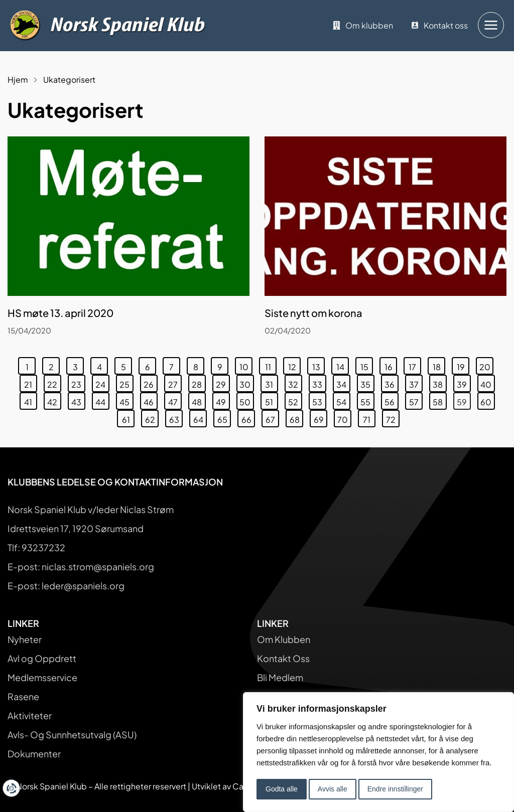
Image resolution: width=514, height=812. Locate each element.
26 (150, 382)
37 (416, 382)
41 (30, 400)
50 (246, 400)
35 (367, 382)
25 (126, 382)
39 (464, 382)
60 (487, 400)
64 (200, 417)
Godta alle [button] (282, 789)
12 (294, 365)
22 (54, 382)
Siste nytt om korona (313, 313)
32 (295, 382)
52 (295, 400)
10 (246, 365)
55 (367, 400)
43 (78, 400)
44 (102, 400)
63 (176, 417)
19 (463, 365)
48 (199, 400)
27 (175, 382)
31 (271, 382)
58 (439, 400)
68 (296, 417)
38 (439, 382)
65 (224, 417)
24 (102, 382)
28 (199, 382)
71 (369, 417)
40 (487, 382)
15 (367, 365)
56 (391, 400)
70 (344, 417)
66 (248, 417)
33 (319, 382)
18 (439, 365)
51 (271, 400)
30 (246, 382)
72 (393, 417)
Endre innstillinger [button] (395, 789)
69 (320, 417)
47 (175, 400)
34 (343, 382)
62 (152, 417)
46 (150, 400)
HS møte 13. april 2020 (60, 313)
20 (486, 365)
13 (318, 365)
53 (319, 400)
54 (343, 400)
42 (54, 400)
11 (271, 365)
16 (391, 365)
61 (128, 417)
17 (415, 365)
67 (272, 417)
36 (391, 382)
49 (223, 400)
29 (223, 382)
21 (30, 382)
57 (416, 400)
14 (343, 365)
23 (78, 382)
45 (126, 400)
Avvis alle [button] (333, 789)
